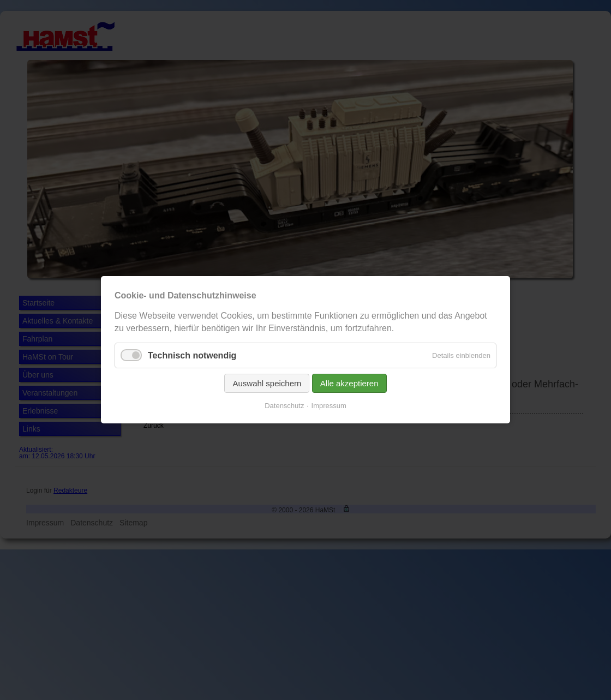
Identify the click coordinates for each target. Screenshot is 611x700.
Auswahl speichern (267, 384)
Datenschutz (284, 406)
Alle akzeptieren (349, 384)
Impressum (329, 406)
